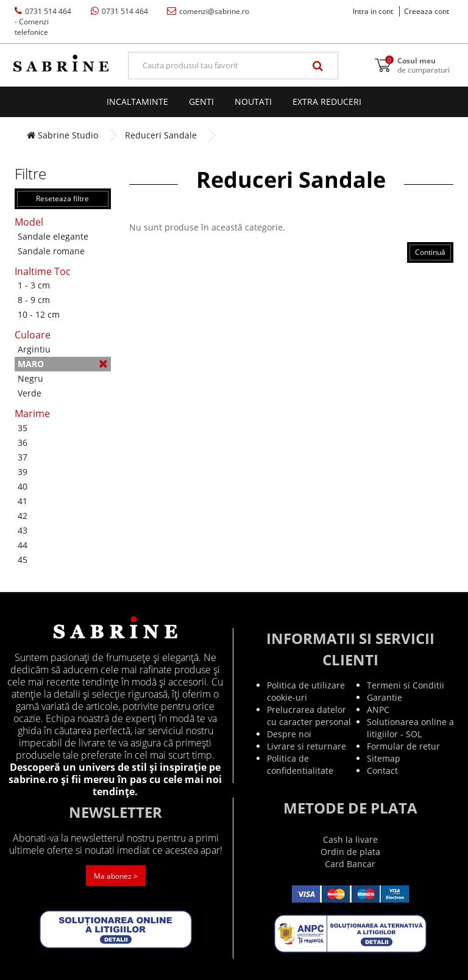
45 (23, 560)
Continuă (430, 252)
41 (23, 501)
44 (23, 545)
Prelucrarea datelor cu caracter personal (309, 716)
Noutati (253, 102)
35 (23, 428)
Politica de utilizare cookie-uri (306, 691)
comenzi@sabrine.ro (208, 11)
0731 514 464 (43, 22)
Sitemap (384, 758)
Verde (30, 393)
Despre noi (289, 734)
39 (23, 472)
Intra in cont (373, 11)
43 (23, 530)
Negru (30, 378)
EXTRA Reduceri (327, 102)
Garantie (385, 697)
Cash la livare (350, 839)
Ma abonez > (116, 876)
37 (23, 457)
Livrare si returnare (307, 746)
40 (23, 486)
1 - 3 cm (34, 285)
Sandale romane (51, 251)
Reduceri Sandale (161, 135)
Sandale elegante (53, 236)
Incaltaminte (137, 102)
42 (23, 516)
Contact (382, 771)
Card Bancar (350, 864)
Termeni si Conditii (406, 685)
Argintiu (34, 349)
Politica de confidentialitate (300, 764)
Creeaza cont (427, 11)
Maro (63, 364)
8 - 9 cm (34, 300)
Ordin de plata (350, 852)
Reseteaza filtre (62, 199)
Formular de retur (403, 746)
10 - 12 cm (39, 314)
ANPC (378, 710)
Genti (201, 102)
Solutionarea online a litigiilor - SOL (410, 728)
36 (23, 442)
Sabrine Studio (62, 135)
